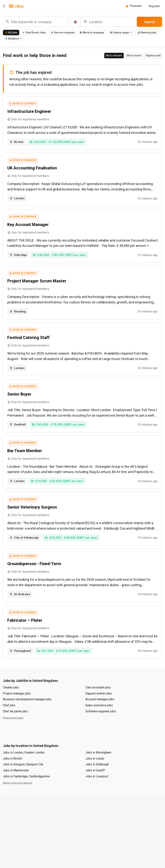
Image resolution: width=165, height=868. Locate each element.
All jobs (11, 33)
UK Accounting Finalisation (33, 170)
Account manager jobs (100, 711)
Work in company (92, 33)
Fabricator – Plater (25, 631)
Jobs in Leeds (95, 770)
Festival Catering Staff (29, 343)
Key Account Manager (29, 227)
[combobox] (36, 22)
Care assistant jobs (98, 699)
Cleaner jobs (11, 699)
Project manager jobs (17, 705)
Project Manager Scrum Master (37, 285)
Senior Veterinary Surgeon (33, 516)
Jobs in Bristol (12, 770)
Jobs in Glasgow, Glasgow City (23, 776)
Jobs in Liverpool (97, 788)
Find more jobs (13, 729)
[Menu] (4, 6)
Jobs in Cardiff (95, 782)
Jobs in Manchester (16, 782)
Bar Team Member (25, 458)
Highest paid (153, 55)
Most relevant (114, 55)
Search (150, 22)
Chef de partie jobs (15, 723)
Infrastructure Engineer (30, 112)
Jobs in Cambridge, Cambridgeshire (26, 788)
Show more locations (18, 794)
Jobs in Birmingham (98, 764)
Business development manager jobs (27, 711)
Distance (12, 39)
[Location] (108, 22)
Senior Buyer (20, 400)
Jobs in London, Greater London (24, 764)
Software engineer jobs (101, 723)
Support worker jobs (99, 705)
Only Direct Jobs (34, 33)
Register (154, 6)
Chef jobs (9, 717)
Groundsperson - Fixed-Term (35, 573)
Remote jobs (147, 33)
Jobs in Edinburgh (97, 776)
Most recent (134, 55)
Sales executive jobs (99, 717)
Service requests (63, 33)
